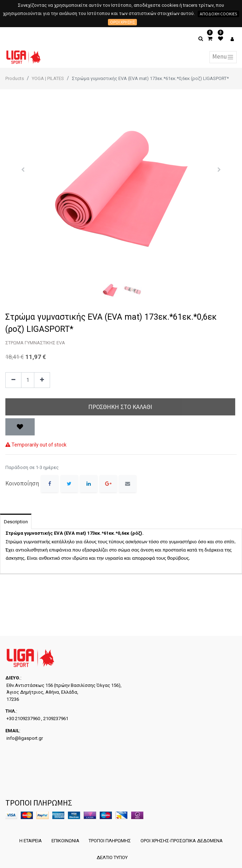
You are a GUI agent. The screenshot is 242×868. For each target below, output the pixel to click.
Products (15, 78)
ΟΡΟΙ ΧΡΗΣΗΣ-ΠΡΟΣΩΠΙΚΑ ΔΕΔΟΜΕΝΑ (182, 840)
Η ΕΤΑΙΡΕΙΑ (30, 840)
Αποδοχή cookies (218, 14)
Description (16, 522)
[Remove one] (13, 380)
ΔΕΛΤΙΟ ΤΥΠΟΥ (112, 857)
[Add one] (42, 380)
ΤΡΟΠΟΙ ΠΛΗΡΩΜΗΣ (110, 840)
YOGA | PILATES (48, 78)
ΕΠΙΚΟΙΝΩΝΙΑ (65, 840)
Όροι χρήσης (122, 22)
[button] (23, 170)
